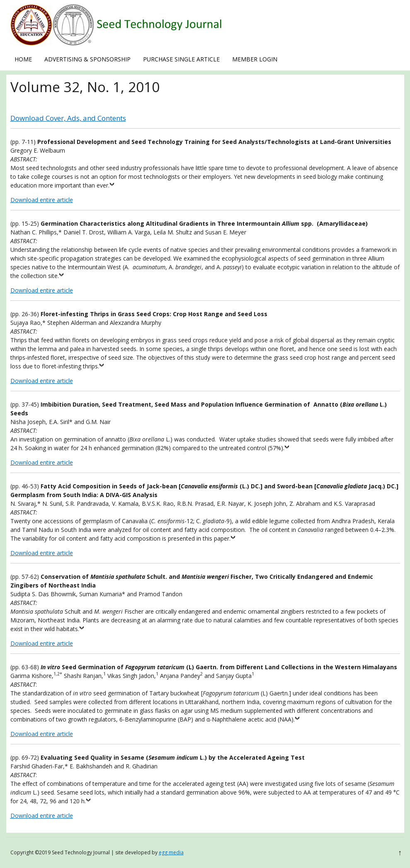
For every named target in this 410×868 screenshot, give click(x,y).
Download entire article (42, 200)
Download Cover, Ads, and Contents (68, 118)
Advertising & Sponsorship (87, 59)
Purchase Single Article (181, 59)
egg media (171, 852)
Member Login (255, 59)
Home (23, 59)
